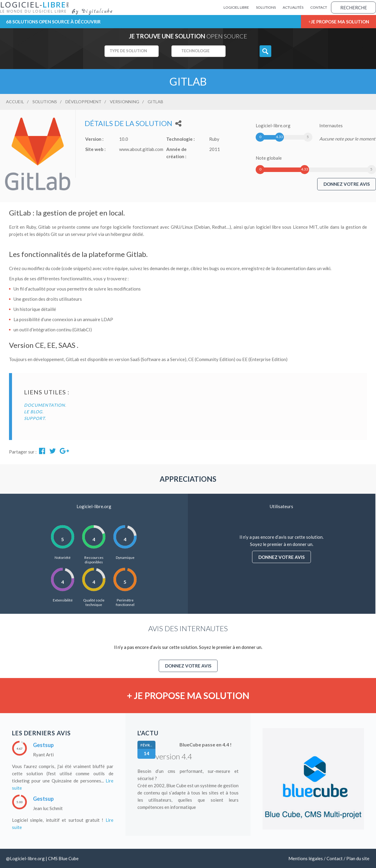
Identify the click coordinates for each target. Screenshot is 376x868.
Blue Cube (69, 858)
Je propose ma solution (340, 22)
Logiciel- (36, 7)
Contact (319, 7)
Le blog (33, 412)
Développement (83, 102)
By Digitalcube (92, 11)
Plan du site (358, 858)
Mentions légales (306, 858)
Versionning (125, 102)
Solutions (266, 7)
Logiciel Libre (236, 7)
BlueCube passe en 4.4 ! (206, 744)
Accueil (15, 102)
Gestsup (43, 745)
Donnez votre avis (347, 184)
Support (34, 418)
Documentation (45, 405)
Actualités (293, 7)
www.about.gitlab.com (141, 149)
